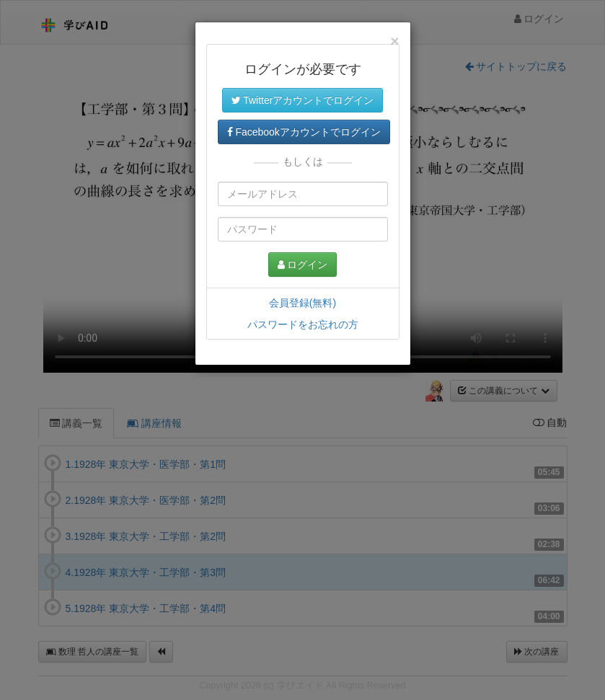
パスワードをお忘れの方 (303, 324)
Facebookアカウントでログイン (304, 132)
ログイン (303, 265)
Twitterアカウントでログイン (303, 100)
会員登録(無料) (302, 303)
